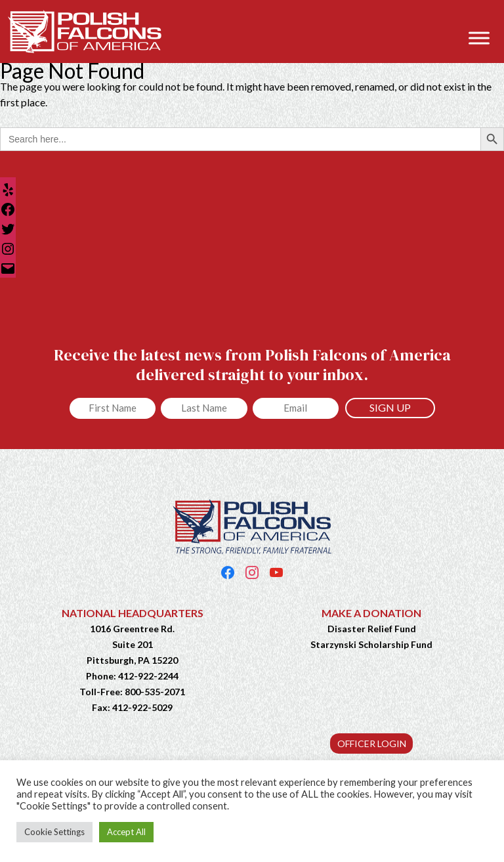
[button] (487, 17)
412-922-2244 (148, 676)
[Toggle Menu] (479, 38)
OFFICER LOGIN (372, 743)
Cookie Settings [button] (54, 832)
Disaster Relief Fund (372, 629)
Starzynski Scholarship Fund (371, 644)
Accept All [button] (126, 832)
